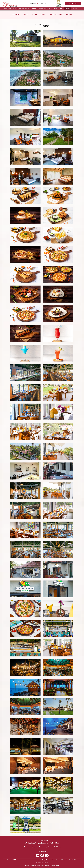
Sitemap (27, 866)
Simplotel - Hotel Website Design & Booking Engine (45, 866)
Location (75, 9)
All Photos (15, 14)
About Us (43, 4)
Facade (25, 14)
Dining (34, 9)
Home (8, 860)
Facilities (69, 14)
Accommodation (24, 9)
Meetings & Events (56, 14)
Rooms (34, 14)
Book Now (73, 4)
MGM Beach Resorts (10, 9)
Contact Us (40, 863)
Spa (61, 9)
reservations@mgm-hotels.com (34, 847)
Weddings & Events (45, 9)
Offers (55, 9)
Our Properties (32, 4)
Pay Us (46, 863)
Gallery (67, 9)
